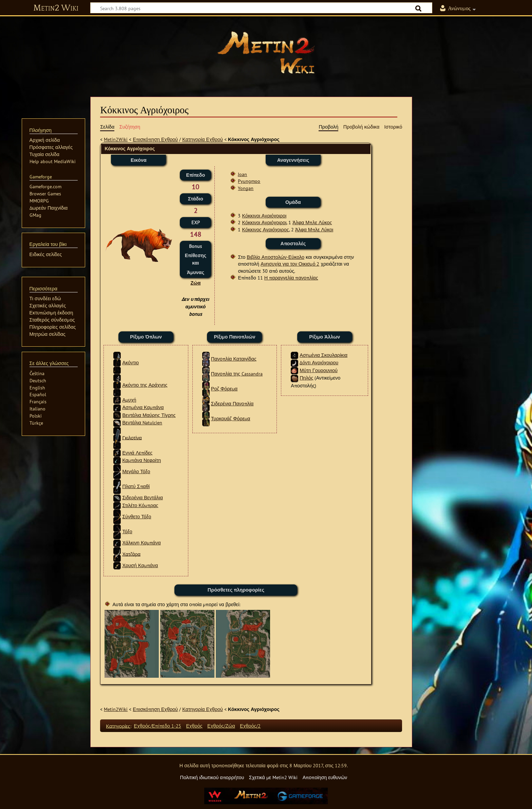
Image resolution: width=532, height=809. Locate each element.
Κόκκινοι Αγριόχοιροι (264, 216)
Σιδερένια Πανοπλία (232, 403)
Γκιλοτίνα (132, 437)
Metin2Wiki (116, 139)
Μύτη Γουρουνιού (319, 370)
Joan (242, 174)
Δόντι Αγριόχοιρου (319, 362)
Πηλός (306, 378)
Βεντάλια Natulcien (142, 422)
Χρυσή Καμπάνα (140, 565)
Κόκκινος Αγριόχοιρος (265, 229)
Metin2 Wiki (56, 8)
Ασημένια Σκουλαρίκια (324, 355)
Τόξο (127, 531)
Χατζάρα (131, 554)
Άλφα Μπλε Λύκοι (314, 229)
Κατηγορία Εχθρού (203, 139)
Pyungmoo (249, 181)
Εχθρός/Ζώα (221, 726)
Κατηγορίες (118, 726)
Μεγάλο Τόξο (136, 471)
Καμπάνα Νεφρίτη (141, 460)
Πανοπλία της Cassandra (237, 374)
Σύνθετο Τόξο (137, 516)
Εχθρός (194, 726)
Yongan (246, 188)
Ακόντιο (130, 362)
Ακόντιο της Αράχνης (145, 385)
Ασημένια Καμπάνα (143, 407)
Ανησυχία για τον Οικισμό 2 (290, 264)
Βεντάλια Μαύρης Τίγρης (149, 415)
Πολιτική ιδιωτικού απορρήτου (212, 777)
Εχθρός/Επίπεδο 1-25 (158, 726)
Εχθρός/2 (250, 726)
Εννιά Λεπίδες (137, 453)
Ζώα (195, 283)
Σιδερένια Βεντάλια (142, 497)
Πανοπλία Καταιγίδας (234, 359)
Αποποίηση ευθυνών (325, 777)
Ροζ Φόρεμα (224, 389)
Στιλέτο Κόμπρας (140, 505)
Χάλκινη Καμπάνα (141, 543)
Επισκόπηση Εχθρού (155, 139)
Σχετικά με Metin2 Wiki (273, 777)
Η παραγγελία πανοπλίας (291, 278)
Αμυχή (129, 400)
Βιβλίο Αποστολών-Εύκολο (275, 257)
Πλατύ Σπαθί (136, 486)
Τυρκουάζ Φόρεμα (231, 418)
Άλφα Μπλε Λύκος (312, 222)
